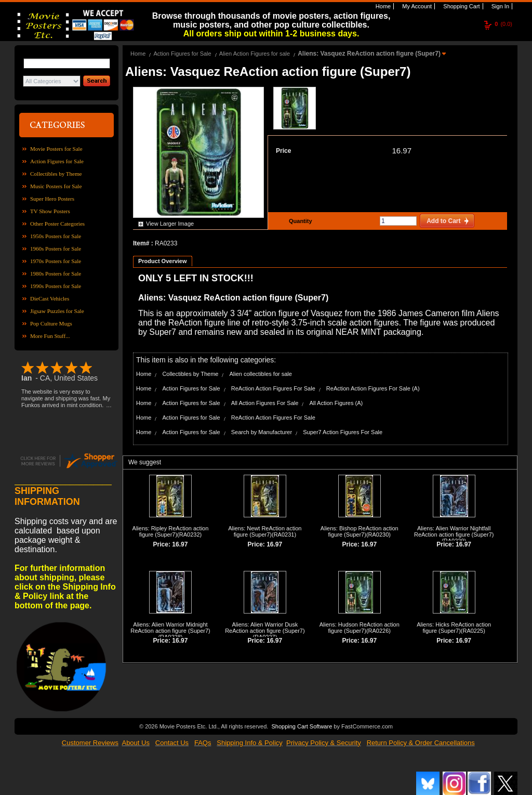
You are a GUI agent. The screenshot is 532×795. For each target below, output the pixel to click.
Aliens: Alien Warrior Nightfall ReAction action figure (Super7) (454, 531)
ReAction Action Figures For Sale (273, 388)
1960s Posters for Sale (56, 249)
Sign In (500, 6)
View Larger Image (170, 224)
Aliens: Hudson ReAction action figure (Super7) (360, 628)
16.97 (402, 151)
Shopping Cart (461, 6)
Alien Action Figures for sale (255, 54)
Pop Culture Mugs (51, 323)
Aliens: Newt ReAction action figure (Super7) (265, 531)
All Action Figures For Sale (265, 403)
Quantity (299, 221)
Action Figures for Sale (57, 161)
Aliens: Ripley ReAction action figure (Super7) (171, 531)
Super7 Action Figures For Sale (343, 432)
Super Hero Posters (52, 199)
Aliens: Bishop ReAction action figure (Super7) (360, 531)
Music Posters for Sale (56, 186)
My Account (416, 6)
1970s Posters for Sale (56, 261)
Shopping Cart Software (302, 726)
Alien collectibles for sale (260, 374)
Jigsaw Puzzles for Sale (57, 311)
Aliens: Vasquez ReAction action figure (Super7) (370, 54)
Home (382, 6)
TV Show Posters (50, 211)
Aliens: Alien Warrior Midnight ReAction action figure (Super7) (170, 628)
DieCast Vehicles (50, 298)
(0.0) (503, 24)
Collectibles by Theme (56, 174)
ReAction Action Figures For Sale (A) (373, 388)
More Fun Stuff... (50, 336)
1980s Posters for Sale (56, 273)
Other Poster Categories (57, 224)
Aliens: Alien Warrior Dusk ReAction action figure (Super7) (265, 628)
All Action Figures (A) (336, 403)
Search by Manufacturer (262, 432)
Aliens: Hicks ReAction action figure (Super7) (454, 628)
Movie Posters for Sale (56, 149)
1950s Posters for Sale (56, 236)
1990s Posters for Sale (56, 286)
